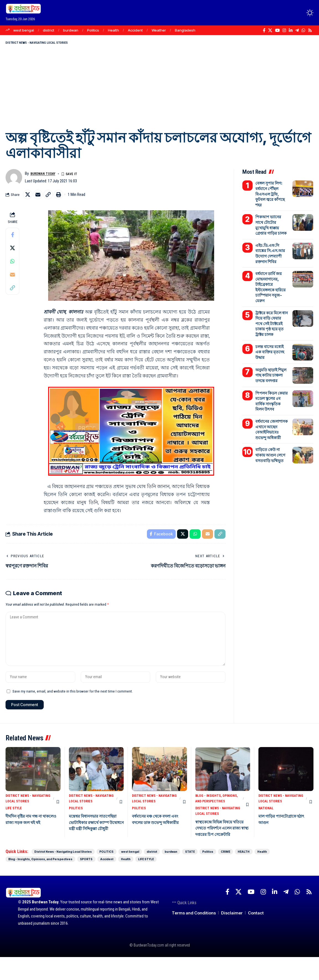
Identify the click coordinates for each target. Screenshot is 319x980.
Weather (159, 30)
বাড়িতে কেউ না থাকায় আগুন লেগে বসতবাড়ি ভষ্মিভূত (272, 431)
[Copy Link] (52, 198)
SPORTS (199, 882)
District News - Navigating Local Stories (49, 44)
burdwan (71, 30)
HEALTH (45, 882)
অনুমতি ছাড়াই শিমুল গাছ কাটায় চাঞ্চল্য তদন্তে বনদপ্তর (270, 357)
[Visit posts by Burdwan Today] (14, 180)
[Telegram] (297, 30)
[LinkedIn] (291, 30)
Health (113, 30)
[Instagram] (284, 30)
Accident (135, 30)
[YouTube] (277, 30)
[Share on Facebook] (12, 238)
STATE (262, 874)
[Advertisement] (159, 89)
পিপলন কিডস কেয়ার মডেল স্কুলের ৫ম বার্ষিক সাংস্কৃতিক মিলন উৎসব (272, 380)
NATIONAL (267, 823)
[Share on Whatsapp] (12, 265)
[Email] (40, 198)
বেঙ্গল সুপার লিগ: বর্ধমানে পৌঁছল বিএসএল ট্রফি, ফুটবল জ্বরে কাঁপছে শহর (271, 193)
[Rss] (310, 30)
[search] (300, 13)
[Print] (64, 198)
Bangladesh (185, 30)
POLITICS (76, 823)
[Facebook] (264, 30)
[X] (270, 30)
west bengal (24, 30)
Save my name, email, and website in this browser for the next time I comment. (73, 703)
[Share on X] (28, 198)
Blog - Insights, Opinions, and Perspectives (210, 816)
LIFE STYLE (15, 823)
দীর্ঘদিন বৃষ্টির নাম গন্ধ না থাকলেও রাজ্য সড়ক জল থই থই (30, 838)
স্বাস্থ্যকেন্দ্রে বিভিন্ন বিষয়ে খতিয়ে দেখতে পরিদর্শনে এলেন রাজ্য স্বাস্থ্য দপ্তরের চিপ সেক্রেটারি (223, 850)
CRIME (18, 882)
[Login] (288, 13)
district (49, 30)
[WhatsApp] (303, 30)
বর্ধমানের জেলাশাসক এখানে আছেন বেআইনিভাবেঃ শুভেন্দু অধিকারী (272, 406)
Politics (93, 30)
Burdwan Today (46, 176)
